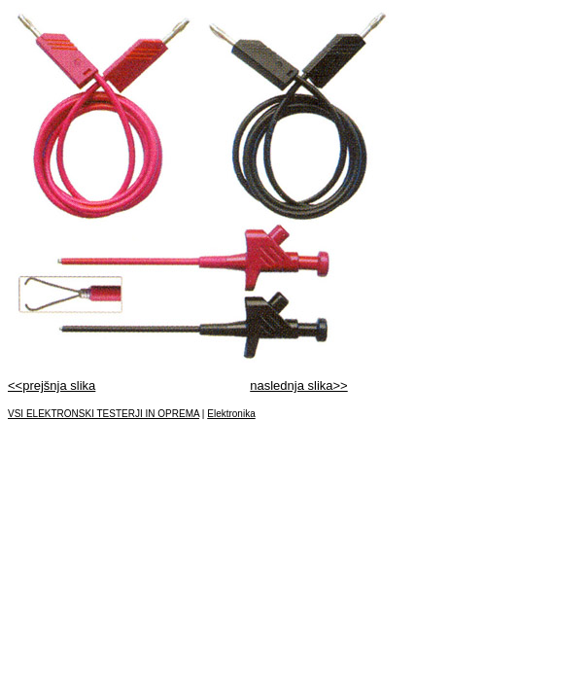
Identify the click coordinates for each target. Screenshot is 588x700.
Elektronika (231, 414)
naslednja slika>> (298, 385)
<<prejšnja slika (52, 385)
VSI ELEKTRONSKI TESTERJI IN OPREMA (104, 414)
